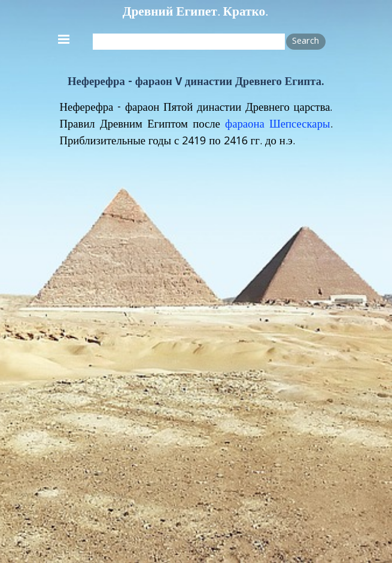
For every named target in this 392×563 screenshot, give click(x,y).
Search (306, 42)
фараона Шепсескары (277, 125)
